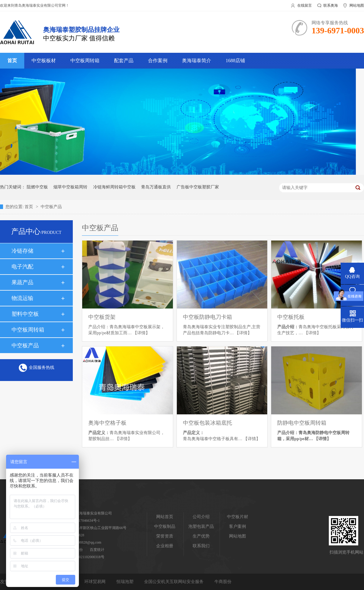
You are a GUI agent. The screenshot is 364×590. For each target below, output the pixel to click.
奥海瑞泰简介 (197, 61)
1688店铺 (235, 61)
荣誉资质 (165, 536)
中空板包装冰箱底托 (207, 423)
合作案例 (158, 61)
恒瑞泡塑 (126, 582)
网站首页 (165, 517)
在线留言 (305, 5)
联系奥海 (331, 5)
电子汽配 (22, 267)
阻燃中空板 (37, 187)
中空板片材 (238, 517)
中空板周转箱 (85, 61)
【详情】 (141, 333)
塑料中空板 (25, 314)
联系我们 (201, 546)
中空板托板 (291, 317)
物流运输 (22, 298)
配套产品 (124, 61)
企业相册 (165, 546)
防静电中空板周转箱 (302, 423)
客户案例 (238, 526)
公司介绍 (201, 517)
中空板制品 (165, 526)
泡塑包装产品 (201, 526)
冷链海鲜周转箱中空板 (114, 187)
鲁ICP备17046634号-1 (83, 521)
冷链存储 (22, 251)
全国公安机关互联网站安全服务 (174, 582)
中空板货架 (102, 317)
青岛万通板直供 (156, 187)
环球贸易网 (96, 582)
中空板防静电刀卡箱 (207, 317)
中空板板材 (44, 61)
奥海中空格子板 (107, 423)
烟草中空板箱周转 (70, 187)
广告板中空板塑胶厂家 (198, 187)
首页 (12, 61)
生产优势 (201, 536)
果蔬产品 (22, 282)
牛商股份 (223, 582)
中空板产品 (51, 207)
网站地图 (357, 5)
